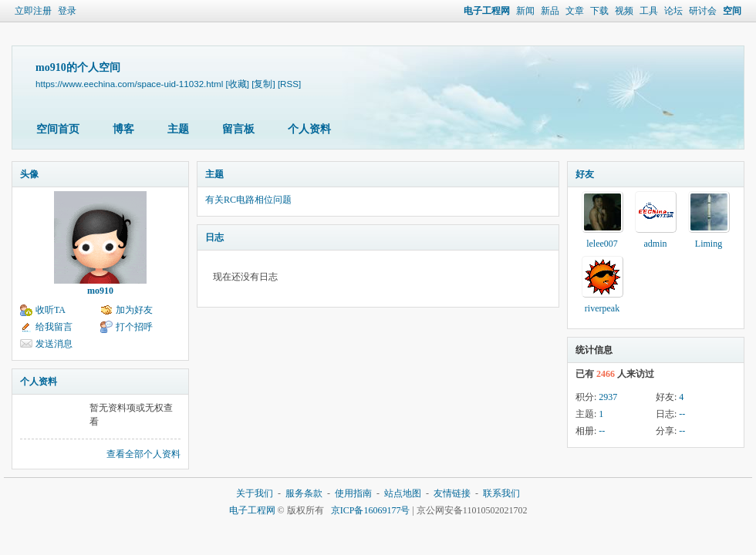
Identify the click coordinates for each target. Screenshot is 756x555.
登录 (67, 11)
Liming (709, 244)
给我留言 (54, 327)
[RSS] (289, 84)
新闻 (525, 11)
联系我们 (501, 493)
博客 (123, 129)
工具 (649, 11)
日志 (214, 237)
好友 (585, 174)
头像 (29, 174)
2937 (608, 397)
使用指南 (353, 493)
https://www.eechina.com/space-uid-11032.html (129, 84)
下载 (599, 11)
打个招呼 (134, 327)
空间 (732, 11)
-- (682, 414)
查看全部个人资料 (143, 454)
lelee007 (602, 244)
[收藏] (238, 84)
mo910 (100, 291)
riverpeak (602, 308)
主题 (178, 129)
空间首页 (58, 129)
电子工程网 (487, 11)
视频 (624, 11)
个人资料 (309, 129)
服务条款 (304, 493)
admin (656, 244)
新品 (550, 11)
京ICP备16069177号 (371, 510)
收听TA (51, 310)
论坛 (673, 11)
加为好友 (134, 310)
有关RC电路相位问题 (248, 200)
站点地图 (403, 493)
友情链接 (452, 493)
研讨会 (703, 11)
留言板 (238, 129)
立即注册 (33, 11)
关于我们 (255, 493)
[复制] (263, 84)
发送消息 (54, 344)
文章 (575, 11)
